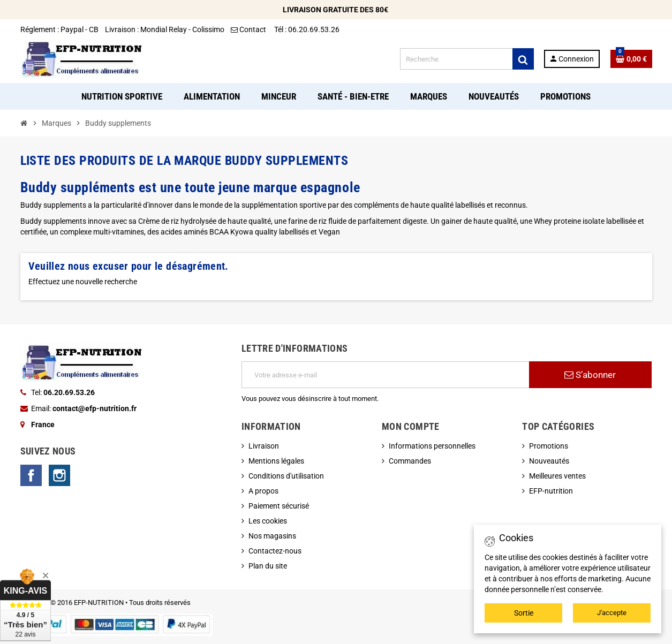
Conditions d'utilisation (286, 476)
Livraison (264, 446)
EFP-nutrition (551, 491)
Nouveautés (549, 461)
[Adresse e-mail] (385, 375)
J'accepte (612, 613)
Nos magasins (272, 536)
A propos (263, 491)
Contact (249, 29)
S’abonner (590, 375)
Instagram (59, 475)
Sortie (524, 613)
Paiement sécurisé (279, 506)
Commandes (410, 461)
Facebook (31, 475)
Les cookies (268, 521)
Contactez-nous (275, 551)
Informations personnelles (432, 446)
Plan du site (268, 566)
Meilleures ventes (557, 476)
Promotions (549, 446)
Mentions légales (276, 461)
